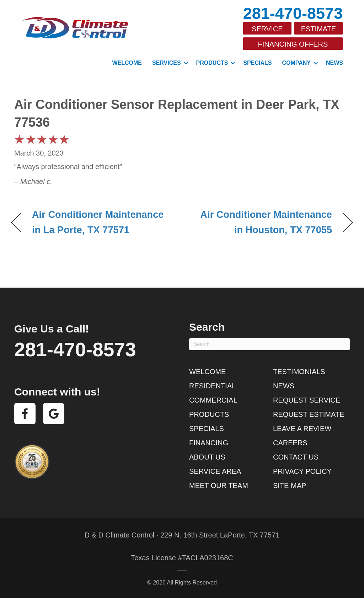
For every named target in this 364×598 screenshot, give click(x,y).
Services (167, 63)
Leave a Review (302, 429)
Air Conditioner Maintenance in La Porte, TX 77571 (98, 222)
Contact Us (296, 457)
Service (267, 29)
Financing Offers (293, 44)
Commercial (213, 400)
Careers (290, 443)
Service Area (215, 471)
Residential (212, 386)
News (334, 63)
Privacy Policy (302, 471)
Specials (257, 63)
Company (296, 63)
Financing (209, 443)
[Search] (269, 344)
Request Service (307, 400)
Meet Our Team (219, 486)
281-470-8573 (293, 13)
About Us (207, 457)
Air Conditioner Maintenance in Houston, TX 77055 (262, 222)
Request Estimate (309, 414)
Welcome (127, 63)
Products (212, 63)
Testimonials (299, 372)
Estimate (319, 29)
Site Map (290, 486)
